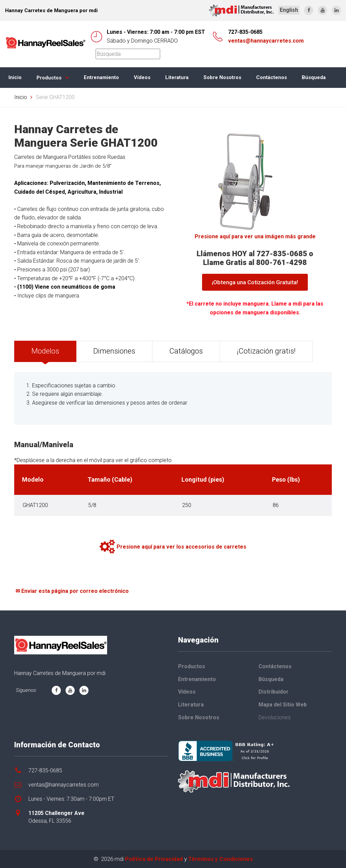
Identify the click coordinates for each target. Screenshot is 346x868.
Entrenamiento (101, 77)
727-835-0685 (245, 32)
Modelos (45, 351)
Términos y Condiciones (220, 859)
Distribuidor (274, 692)
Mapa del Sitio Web (283, 705)
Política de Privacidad (154, 859)
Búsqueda (314, 77)
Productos (49, 78)
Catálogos (186, 351)
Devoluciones (275, 717)
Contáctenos (271, 77)
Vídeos (142, 77)
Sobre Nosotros (222, 77)
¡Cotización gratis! (266, 351)
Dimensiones (114, 351)
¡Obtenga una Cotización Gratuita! (255, 282)
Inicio (15, 77)
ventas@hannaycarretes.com (266, 41)
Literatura (177, 77)
